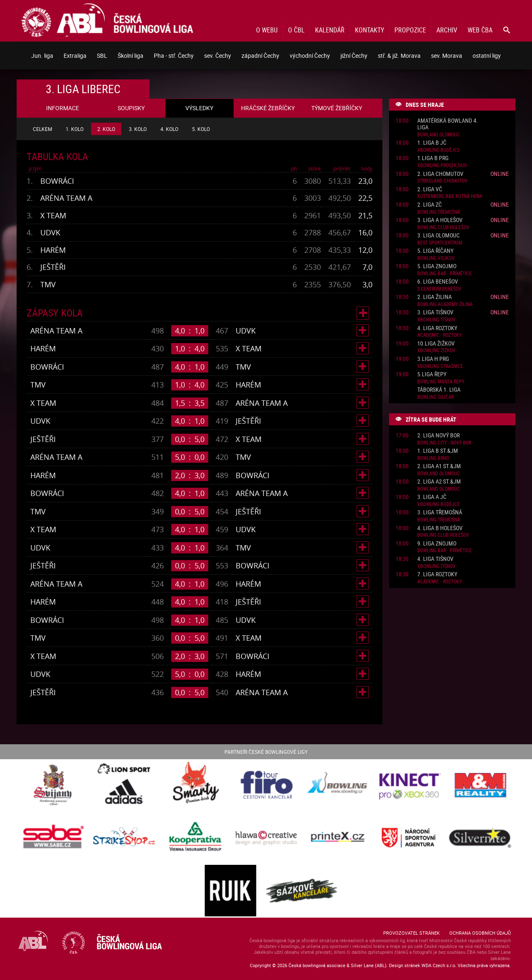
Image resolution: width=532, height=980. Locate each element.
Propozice (410, 30)
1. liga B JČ (432, 143)
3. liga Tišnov (435, 312)
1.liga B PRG (433, 158)
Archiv (447, 30)
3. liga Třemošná (440, 512)
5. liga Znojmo (437, 266)
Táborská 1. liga (439, 390)
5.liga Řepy (432, 374)
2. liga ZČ (430, 205)
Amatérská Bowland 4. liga (448, 124)
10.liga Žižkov (436, 344)
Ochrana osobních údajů (480, 933)
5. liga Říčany (435, 251)
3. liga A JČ (432, 497)
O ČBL (296, 30)
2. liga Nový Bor (438, 436)
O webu (267, 30)
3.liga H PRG (433, 359)
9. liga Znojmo (437, 544)
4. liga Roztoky (437, 328)
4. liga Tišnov (435, 559)
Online (500, 174)
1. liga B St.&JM (438, 451)
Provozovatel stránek (411, 933)
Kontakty (369, 30)
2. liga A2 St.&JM (439, 482)
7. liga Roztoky (437, 574)
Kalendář (330, 30)
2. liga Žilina (435, 297)
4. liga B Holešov (440, 528)
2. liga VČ (430, 189)
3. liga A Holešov (440, 220)
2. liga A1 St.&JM (439, 466)
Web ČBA (480, 30)
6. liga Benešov (438, 282)
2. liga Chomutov (440, 174)
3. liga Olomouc (438, 236)
